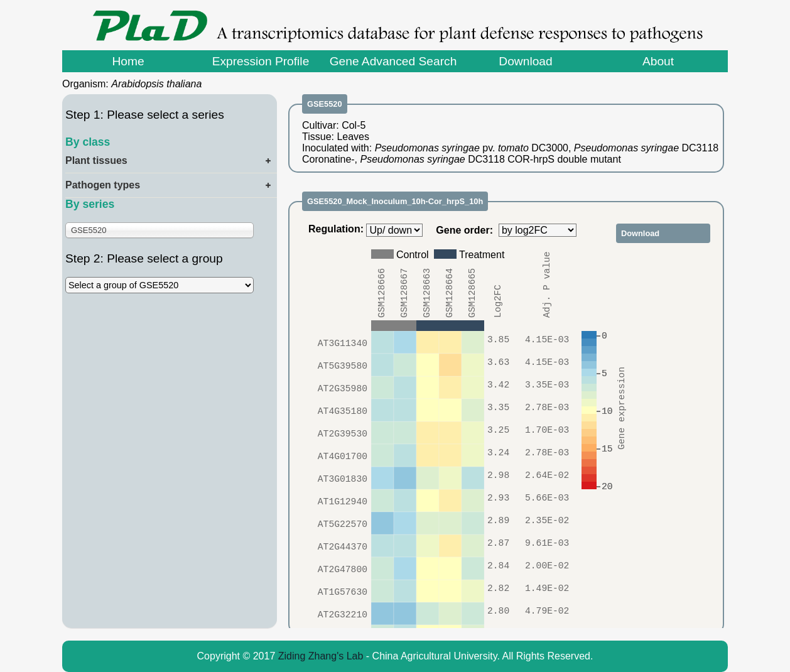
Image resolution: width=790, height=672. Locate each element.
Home (128, 61)
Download (525, 61)
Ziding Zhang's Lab (321, 656)
